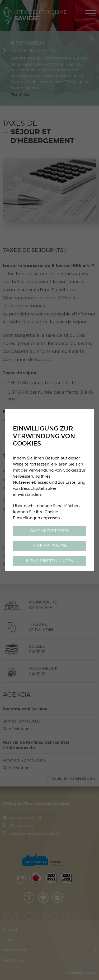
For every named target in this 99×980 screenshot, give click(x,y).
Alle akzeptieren (49, 531)
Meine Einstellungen (50, 561)
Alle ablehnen (49, 546)
